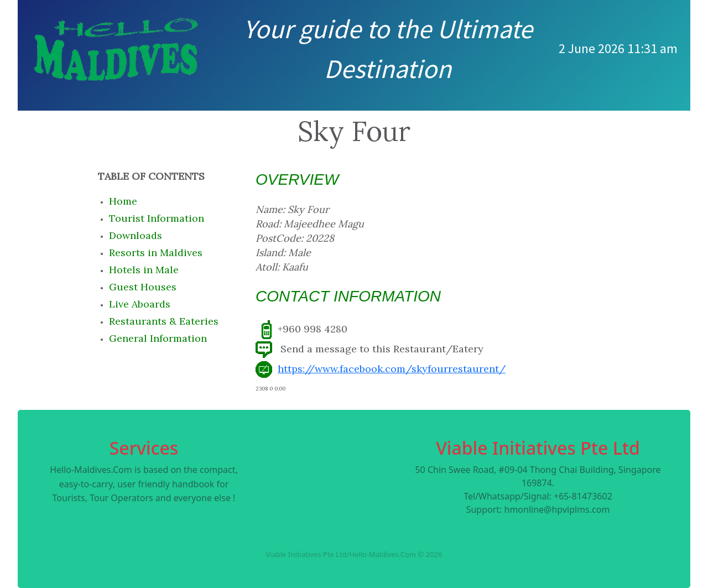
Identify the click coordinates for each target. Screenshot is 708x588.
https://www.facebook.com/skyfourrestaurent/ (392, 369)
